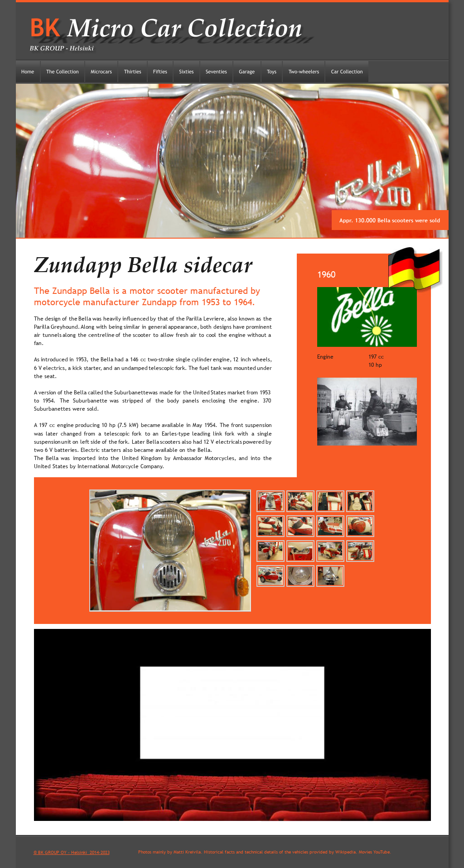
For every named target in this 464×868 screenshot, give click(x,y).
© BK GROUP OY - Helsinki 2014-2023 (72, 852)
